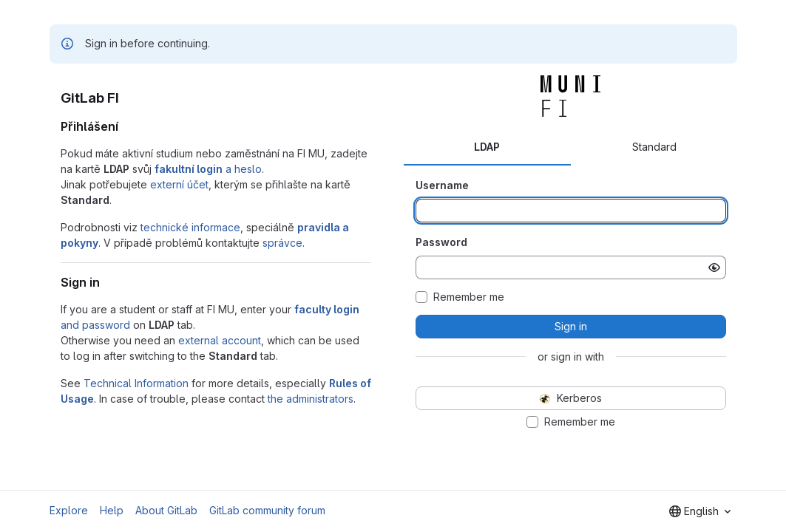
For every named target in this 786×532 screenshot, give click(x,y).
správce (282, 243)
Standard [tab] (654, 147)
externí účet (179, 184)
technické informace (190, 227)
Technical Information (136, 383)
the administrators (311, 399)
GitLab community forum (267, 510)
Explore (69, 510)
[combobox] (700, 511)
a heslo (208, 169)
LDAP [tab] (487, 147)
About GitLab (166, 510)
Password (441, 242)
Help (112, 510)
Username (442, 185)
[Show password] (714, 267)
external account (220, 340)
